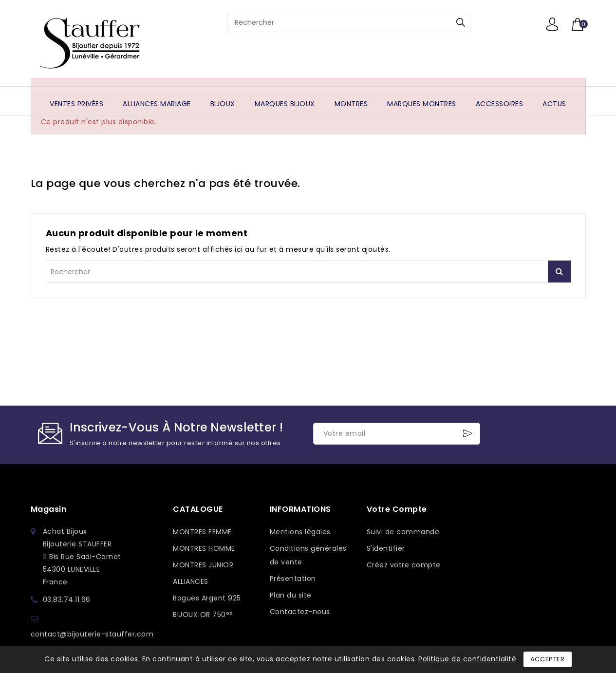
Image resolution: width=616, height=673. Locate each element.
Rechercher (461, 22)
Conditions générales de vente (308, 555)
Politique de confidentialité (467, 659)
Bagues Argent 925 (207, 598)
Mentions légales (300, 532)
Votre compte (397, 509)
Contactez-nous (300, 612)
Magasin (49, 509)
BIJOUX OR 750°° (203, 615)
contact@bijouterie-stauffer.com (92, 634)
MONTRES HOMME (204, 548)
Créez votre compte (404, 565)
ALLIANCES (191, 581)
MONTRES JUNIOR (203, 565)
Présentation (293, 579)
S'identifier (386, 548)
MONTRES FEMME (202, 532)
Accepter (548, 659)
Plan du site (291, 595)
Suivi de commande (403, 532)
